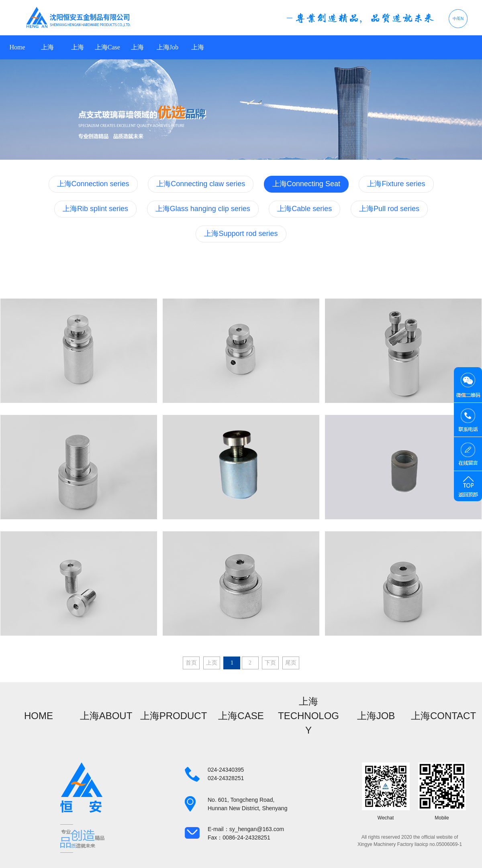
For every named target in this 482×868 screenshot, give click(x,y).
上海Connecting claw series (201, 184)
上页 (212, 663)
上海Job (167, 47)
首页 (191, 663)
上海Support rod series (241, 234)
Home (17, 47)
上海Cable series (304, 209)
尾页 (291, 663)
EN (461, 19)
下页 (270, 663)
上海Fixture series (396, 184)
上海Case (107, 47)
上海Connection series (93, 184)
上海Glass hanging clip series (203, 209)
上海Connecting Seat (306, 184)
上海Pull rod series (389, 209)
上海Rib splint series (95, 209)
